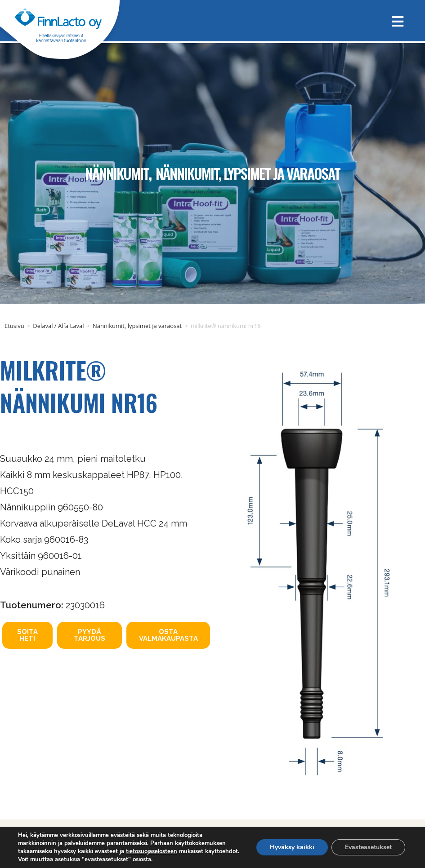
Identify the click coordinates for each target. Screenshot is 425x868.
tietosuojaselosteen (152, 851)
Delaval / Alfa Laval (58, 326)
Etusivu (14, 326)
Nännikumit (117, 173)
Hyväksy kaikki (292, 847)
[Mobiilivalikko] (394, 20)
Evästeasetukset (368, 847)
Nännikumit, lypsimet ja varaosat (248, 173)
